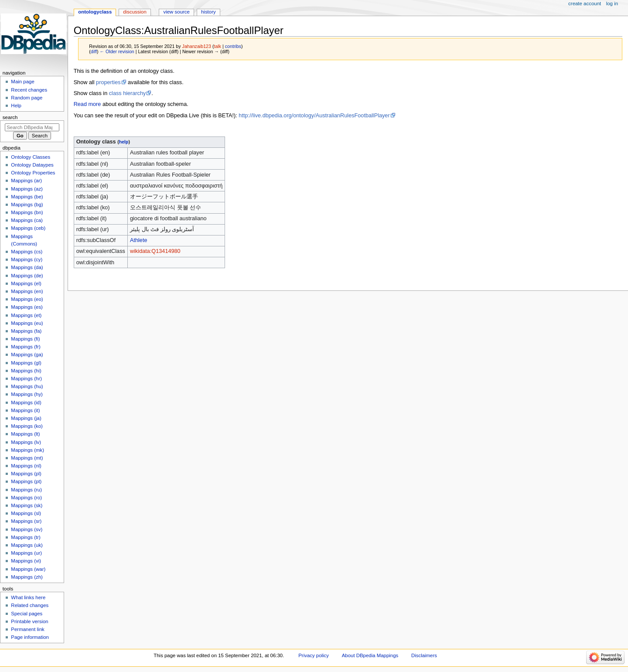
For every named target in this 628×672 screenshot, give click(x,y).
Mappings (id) (26, 403)
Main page (23, 82)
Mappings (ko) (27, 426)
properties (108, 82)
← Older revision (117, 51)
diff (94, 51)
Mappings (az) (27, 189)
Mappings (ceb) (28, 228)
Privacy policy (314, 655)
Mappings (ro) (26, 498)
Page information (30, 637)
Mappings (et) (26, 315)
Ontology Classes (31, 157)
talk (217, 46)
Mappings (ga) (27, 355)
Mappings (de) (27, 276)
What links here (28, 597)
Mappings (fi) (25, 339)
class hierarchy (128, 93)
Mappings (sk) (27, 505)
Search (10, 117)
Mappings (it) (25, 410)
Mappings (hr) (26, 379)
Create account (585, 3)
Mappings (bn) (27, 212)
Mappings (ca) (27, 220)
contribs (233, 46)
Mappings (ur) (26, 553)
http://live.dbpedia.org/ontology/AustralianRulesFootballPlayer (314, 116)
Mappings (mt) (27, 458)
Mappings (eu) (27, 323)
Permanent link (27, 629)
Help (16, 106)
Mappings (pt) (26, 481)
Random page (27, 98)
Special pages (27, 614)
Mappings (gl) (26, 363)
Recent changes (29, 90)
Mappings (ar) (26, 181)
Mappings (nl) (26, 466)
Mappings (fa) (26, 331)
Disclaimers (424, 655)
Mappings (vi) (26, 561)
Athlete (139, 240)
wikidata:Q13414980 (155, 251)
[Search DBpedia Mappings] (32, 127)
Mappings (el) (26, 283)
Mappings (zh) (27, 577)
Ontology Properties (33, 173)
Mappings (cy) (27, 259)
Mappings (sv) (27, 529)
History (208, 12)
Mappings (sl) (26, 513)
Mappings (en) (27, 291)
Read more (87, 104)
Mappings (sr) (26, 521)
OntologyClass (95, 12)
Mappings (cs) (27, 252)
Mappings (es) (27, 307)
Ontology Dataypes (32, 165)
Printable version (29, 621)
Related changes (30, 605)
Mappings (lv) (26, 442)
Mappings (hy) (27, 394)
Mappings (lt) (25, 434)
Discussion (135, 12)
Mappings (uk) (27, 545)
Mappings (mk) (27, 450)
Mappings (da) (27, 267)
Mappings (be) (27, 197)
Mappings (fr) (26, 347)
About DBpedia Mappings (370, 655)
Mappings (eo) (27, 299)
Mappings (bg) (27, 205)
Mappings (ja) (26, 418)
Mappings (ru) (26, 490)
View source (176, 12)
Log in (612, 3)
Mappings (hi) (26, 371)
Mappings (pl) (26, 474)
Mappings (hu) (27, 386)
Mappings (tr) (26, 537)
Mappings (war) (28, 569)
